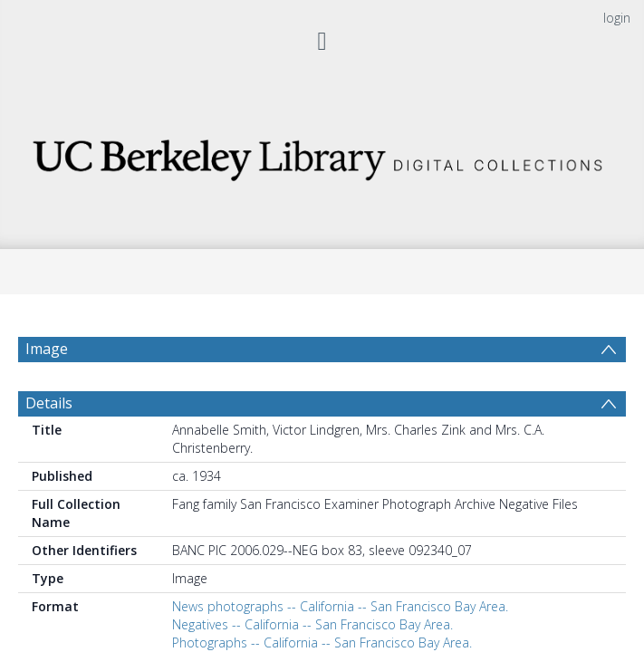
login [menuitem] (617, 18)
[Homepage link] (322, 155)
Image (47, 349)
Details (49, 446)
